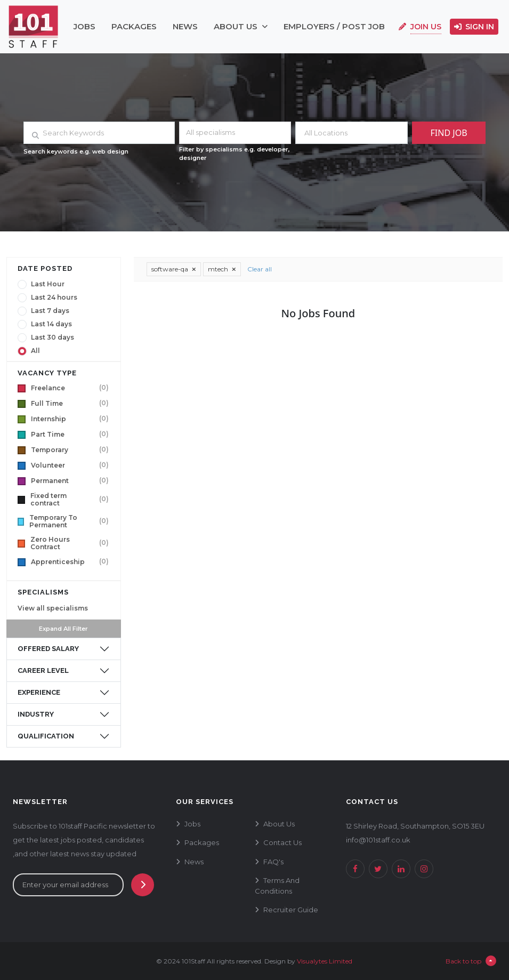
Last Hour (48, 284)
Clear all (260, 269)
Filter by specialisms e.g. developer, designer (235, 154)
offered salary (48, 649)
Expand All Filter (63, 629)
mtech (222, 269)
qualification (46, 736)
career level (43, 670)
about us (241, 26)
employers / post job (334, 26)
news (185, 26)
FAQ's (273, 862)
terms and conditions (277, 886)
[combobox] (235, 133)
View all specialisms (53, 608)
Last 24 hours (54, 298)
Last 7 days (50, 311)
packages (134, 26)
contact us (282, 842)
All (35, 351)
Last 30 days (52, 338)
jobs (84, 26)
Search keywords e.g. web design (76, 151)
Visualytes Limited (325, 961)
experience (39, 692)
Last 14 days (51, 324)
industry (36, 714)
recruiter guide (291, 910)
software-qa (174, 269)
